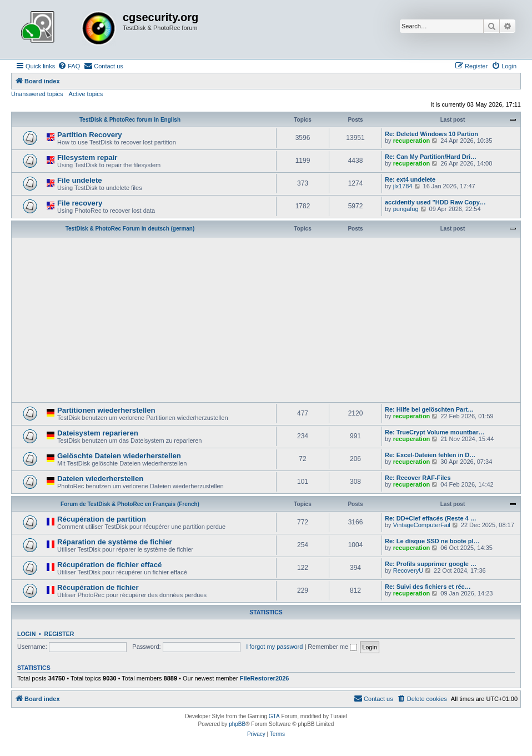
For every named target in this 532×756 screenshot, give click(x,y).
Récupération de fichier (98, 587)
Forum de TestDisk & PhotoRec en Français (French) (130, 504)
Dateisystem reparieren (98, 433)
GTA (274, 716)
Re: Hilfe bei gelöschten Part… (429, 409)
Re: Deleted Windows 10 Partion (431, 134)
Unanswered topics (37, 94)
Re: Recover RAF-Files (418, 478)
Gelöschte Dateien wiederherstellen (119, 456)
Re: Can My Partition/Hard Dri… (431, 157)
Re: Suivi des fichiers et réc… (428, 587)
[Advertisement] (266, 319)
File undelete (80, 180)
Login (26, 634)
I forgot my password (274, 647)
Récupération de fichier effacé (109, 565)
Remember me (332, 647)
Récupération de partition (102, 519)
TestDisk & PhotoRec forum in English (130, 120)
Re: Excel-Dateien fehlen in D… (430, 455)
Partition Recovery (90, 135)
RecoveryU (408, 570)
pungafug (406, 209)
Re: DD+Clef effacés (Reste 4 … (431, 518)
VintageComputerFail (422, 525)
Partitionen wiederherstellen (106, 410)
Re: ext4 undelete (410, 179)
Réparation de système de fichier (115, 542)
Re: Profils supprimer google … (431, 564)
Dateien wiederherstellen (100, 479)
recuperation (412, 141)
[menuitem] (69, 66)
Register (59, 634)
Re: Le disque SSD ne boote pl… (432, 541)
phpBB (237, 724)
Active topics (86, 94)
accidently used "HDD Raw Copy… (435, 202)
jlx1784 (403, 186)
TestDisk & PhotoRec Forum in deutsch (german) (130, 229)
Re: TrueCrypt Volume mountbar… (435, 432)
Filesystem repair (87, 157)
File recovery (80, 203)
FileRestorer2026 (265, 678)
